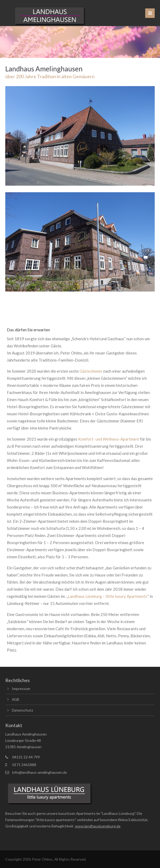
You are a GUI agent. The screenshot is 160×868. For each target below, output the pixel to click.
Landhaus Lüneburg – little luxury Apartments (108, 596)
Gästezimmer (91, 371)
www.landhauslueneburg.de (98, 826)
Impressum (21, 689)
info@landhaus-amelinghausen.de (39, 772)
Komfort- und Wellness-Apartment (109, 439)
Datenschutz (22, 710)
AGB (16, 699)
